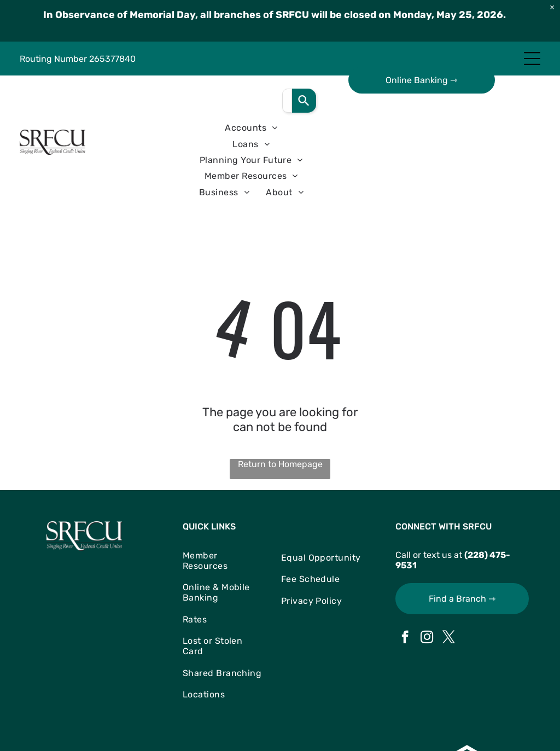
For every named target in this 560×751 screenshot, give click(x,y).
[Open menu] (532, 59)
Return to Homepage (280, 464)
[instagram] (427, 638)
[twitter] (449, 638)
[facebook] (405, 638)
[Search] (304, 101)
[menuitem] (251, 128)
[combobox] (287, 101)
